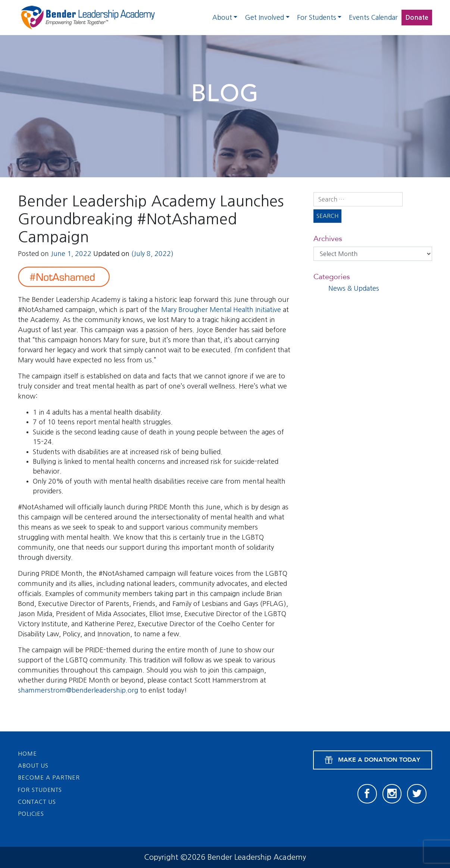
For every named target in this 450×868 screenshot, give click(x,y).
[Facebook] (367, 794)
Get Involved (264, 18)
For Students (317, 18)
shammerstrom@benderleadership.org (78, 690)
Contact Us (37, 802)
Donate (417, 18)
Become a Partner (49, 778)
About (222, 18)
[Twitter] (417, 794)
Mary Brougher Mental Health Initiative (221, 310)
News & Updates (354, 288)
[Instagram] (392, 794)
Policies (31, 814)
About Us (33, 766)
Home (27, 754)
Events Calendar (373, 18)
